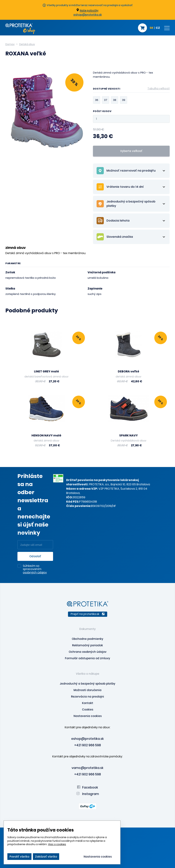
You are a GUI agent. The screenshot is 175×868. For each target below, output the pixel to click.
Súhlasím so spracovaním (35, 569)
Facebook (87, 787)
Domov (10, 44)
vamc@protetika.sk (87, 768)
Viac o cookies (57, 844)
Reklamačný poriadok (87, 645)
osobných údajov (35, 572)
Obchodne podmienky (87, 639)
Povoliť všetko (19, 857)
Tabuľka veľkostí (159, 88)
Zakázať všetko (46, 857)
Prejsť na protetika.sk (88, 614)
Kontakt (88, 703)
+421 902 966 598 (88, 745)
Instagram (88, 794)
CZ (158, 28)
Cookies (88, 709)
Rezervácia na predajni (87, 697)
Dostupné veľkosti (131, 89)
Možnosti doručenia (87, 690)
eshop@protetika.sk (88, 15)
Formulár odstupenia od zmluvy (87, 658)
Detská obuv (27, 44)
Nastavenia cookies (88, 716)
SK (152, 28)
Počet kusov (102, 111)
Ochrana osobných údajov (88, 652)
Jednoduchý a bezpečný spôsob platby (87, 684)
